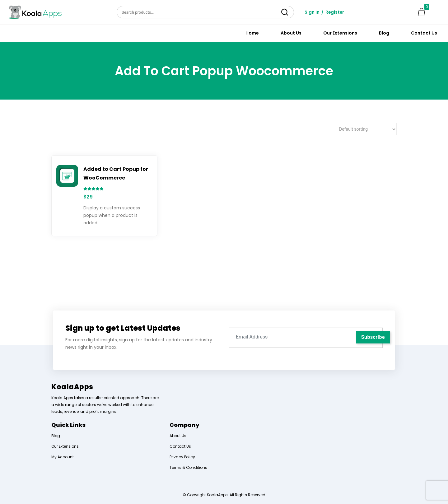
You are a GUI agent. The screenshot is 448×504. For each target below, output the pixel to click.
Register (335, 12)
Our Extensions (340, 33)
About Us (291, 33)
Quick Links (68, 425)
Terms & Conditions (188, 467)
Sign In (312, 12)
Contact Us (424, 33)
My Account (63, 457)
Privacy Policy (182, 457)
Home (252, 33)
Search (285, 12)
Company (184, 425)
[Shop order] (365, 129)
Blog (384, 33)
